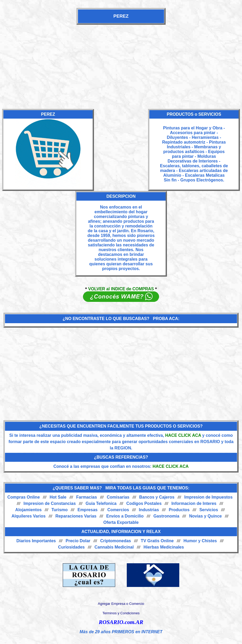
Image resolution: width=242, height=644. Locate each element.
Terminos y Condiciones (121, 613)
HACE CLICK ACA (183, 435)
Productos (179, 510)
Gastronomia (166, 516)
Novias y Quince (205, 516)
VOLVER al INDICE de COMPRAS (121, 289)
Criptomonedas (116, 541)
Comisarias (118, 497)
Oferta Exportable (121, 522)
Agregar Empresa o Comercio (121, 604)
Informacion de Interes (194, 503)
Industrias (149, 510)
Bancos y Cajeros (157, 497)
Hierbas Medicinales (164, 547)
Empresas (88, 510)
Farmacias (86, 497)
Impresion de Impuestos (208, 497)
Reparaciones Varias (76, 516)
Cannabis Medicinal (114, 547)
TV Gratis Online (157, 541)
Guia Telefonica (101, 503)
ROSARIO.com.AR (121, 622)
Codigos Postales (144, 503)
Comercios (118, 510)
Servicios (209, 510)
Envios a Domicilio (125, 516)
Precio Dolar (78, 541)
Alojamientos (28, 510)
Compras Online (24, 497)
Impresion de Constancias (50, 503)
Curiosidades (71, 547)
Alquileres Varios (29, 516)
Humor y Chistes (200, 541)
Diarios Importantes (36, 541)
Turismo (60, 510)
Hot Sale (58, 497)
